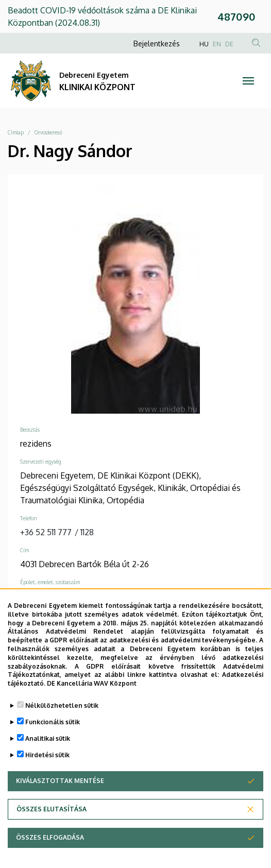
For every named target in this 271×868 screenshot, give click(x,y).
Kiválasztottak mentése (60, 794)
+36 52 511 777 (46, 532)
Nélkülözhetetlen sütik (62, 718)
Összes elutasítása (52, 822)
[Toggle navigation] (248, 81)
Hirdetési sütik (47, 768)
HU (204, 44)
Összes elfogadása (50, 850)
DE (229, 44)
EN (217, 44)
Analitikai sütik (48, 751)
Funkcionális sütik (53, 735)
